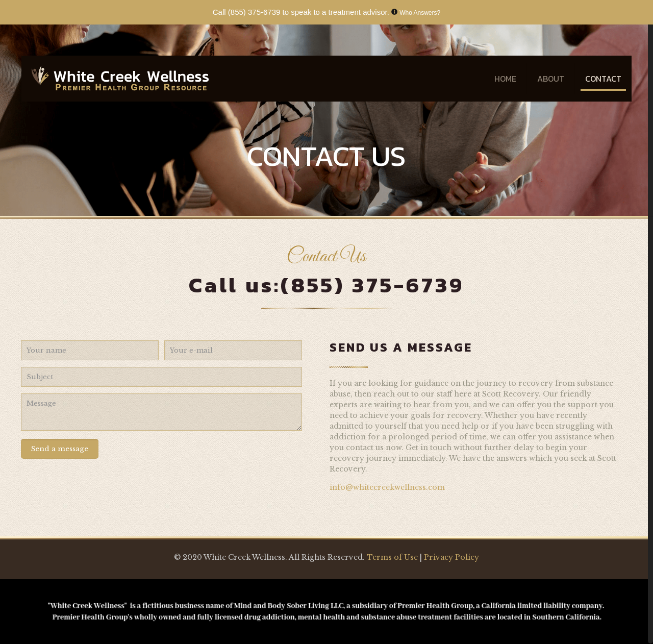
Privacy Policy (451, 557)
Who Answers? (420, 13)
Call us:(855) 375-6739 (326, 285)
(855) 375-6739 (254, 12)
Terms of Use (393, 557)
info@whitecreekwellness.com (387, 487)
